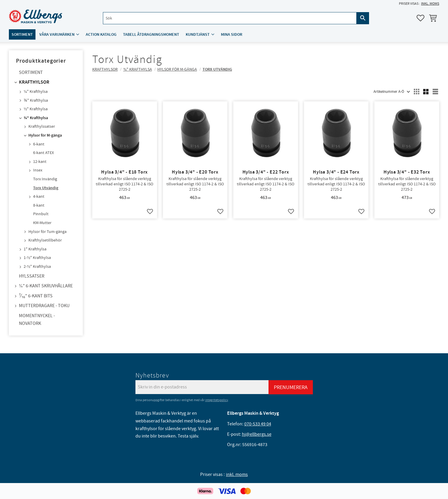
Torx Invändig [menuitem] (45, 179)
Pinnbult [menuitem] (41, 214)
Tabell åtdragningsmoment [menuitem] (151, 34)
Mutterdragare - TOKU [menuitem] (44, 306)
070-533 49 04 (258, 424)
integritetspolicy (217, 400)
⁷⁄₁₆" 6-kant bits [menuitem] (36, 296)
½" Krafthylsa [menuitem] (36, 109)
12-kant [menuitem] (40, 162)
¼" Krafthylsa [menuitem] (36, 92)
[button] (420, 18)
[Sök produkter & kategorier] (230, 18)
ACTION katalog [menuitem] (101, 34)
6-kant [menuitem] (39, 144)
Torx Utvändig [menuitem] (46, 188)
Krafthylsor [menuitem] (34, 82)
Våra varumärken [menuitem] (57, 34)
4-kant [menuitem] (39, 197)
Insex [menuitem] (38, 170)
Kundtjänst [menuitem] (198, 34)
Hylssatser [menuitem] (32, 276)
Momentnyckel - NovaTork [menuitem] (37, 320)
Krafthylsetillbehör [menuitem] (45, 240)
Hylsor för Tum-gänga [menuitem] (47, 232)
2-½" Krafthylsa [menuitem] (37, 267)
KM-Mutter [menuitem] (42, 223)
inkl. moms (430, 4)
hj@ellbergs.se (257, 434)
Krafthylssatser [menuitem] (42, 127)
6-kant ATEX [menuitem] (43, 153)
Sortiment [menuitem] (22, 34)
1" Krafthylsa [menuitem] (35, 249)
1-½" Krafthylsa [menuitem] (37, 258)
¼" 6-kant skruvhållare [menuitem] (46, 286)
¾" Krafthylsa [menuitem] (36, 118)
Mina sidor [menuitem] (232, 34)
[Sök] (363, 18)
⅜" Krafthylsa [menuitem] (36, 101)
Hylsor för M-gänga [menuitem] (45, 135)
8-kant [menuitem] (39, 205)
